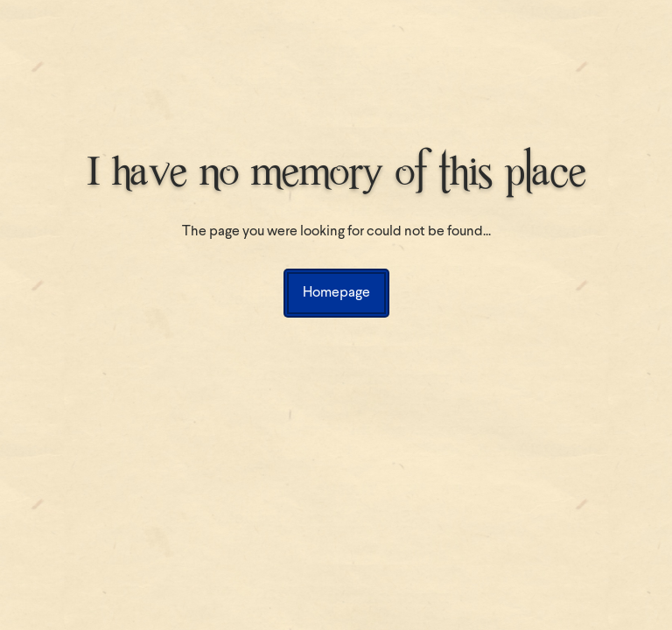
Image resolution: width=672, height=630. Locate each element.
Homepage (336, 293)
